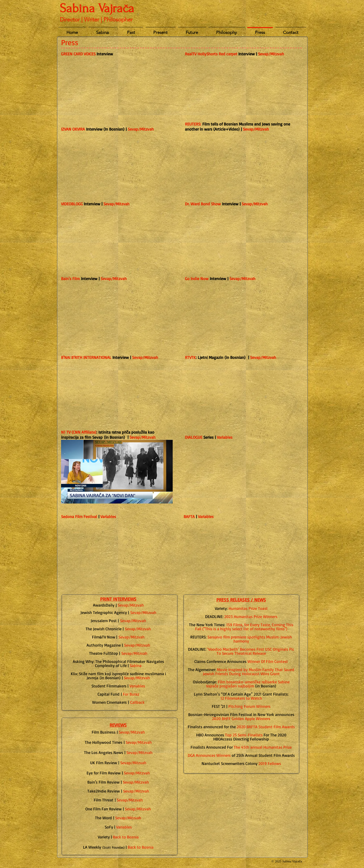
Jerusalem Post (104, 621)
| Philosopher (117, 20)
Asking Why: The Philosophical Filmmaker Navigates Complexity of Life (118, 663)
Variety (104, 837)
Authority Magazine (104, 645)
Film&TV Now (104, 637)
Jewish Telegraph (95, 612)
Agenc (119, 612)
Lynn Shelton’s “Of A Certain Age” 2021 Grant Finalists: (241, 694)
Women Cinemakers (109, 702)
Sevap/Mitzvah (256, 129)
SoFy (109, 827)
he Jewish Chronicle (105, 629)
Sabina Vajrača (97, 8)
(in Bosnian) (118, 676)
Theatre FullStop (104, 653)
